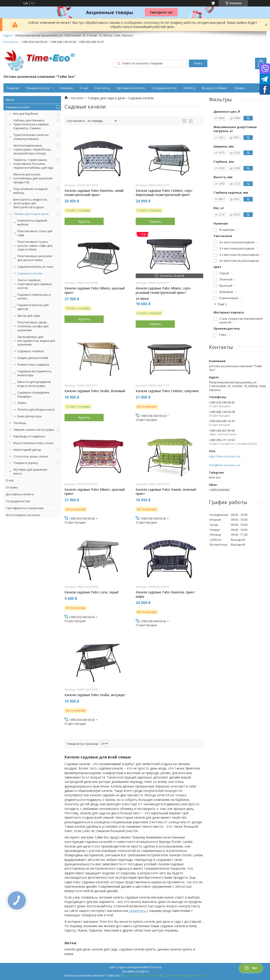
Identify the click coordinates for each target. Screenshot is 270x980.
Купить (84, 221)
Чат (251, 968)
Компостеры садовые (33, 365)
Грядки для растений (33, 358)
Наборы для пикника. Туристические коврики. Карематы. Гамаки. (31, 124)
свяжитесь (138, 911)
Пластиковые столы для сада (35, 233)
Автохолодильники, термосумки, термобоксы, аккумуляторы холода (32, 149)
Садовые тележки (31, 351)
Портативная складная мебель (30, 191)
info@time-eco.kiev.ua (225, 465)
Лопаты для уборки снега (36, 410)
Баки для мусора (29, 416)
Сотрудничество (164, 88)
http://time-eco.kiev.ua (225, 456)
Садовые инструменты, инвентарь (35, 373)
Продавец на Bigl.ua (135, 971)
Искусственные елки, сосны (34, 443)
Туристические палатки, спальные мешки (31, 137)
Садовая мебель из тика (35, 267)
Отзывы (12, 487)
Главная (13, 88)
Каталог (77, 98)
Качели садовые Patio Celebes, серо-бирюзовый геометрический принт (164, 193)
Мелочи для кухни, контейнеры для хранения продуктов (33, 178)
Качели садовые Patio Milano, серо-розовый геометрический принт (164, 290)
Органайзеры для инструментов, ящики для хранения (36, 341)
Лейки (22, 403)
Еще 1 (222, 304)
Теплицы (20, 423)
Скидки (240, 88)
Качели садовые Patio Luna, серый (91, 592)
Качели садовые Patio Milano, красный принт (95, 290)
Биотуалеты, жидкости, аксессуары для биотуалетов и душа (30, 203)
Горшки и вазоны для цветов (33, 307)
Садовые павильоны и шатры (34, 297)
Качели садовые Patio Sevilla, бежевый (95, 391)
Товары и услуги (38, 88)
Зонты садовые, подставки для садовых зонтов (35, 284)
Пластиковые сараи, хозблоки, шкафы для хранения (33, 326)
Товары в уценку (26, 463)
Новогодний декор (27, 450)
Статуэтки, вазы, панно (31, 456)
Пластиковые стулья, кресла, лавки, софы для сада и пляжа (35, 246)
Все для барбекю (26, 114)
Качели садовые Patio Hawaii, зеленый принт (166, 492)
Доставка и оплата (131, 88)
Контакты (102, 88)
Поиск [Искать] (198, 63)
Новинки (66, 88)
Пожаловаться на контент (141, 975)
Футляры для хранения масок (30, 471)
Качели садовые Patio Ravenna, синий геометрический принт (94, 193)
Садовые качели (30, 273)
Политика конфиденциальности (184, 975)
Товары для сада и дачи (31, 214)
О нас (84, 88)
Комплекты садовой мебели (32, 222)
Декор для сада (29, 316)
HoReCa (189, 88)
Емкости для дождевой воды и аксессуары (34, 384)
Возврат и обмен (215, 88)
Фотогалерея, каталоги (23, 515)
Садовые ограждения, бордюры (34, 394)
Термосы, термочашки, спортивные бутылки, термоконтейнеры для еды (33, 164)
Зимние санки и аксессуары (34, 430)
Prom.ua (156, 967)
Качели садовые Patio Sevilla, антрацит (95, 695)
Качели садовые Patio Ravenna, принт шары (165, 594)
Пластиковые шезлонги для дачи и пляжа (35, 258)
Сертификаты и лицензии (25, 508)
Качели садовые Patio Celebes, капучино (167, 391)
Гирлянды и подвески (29, 436)
